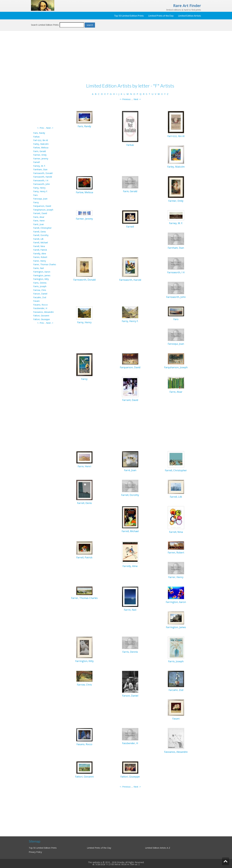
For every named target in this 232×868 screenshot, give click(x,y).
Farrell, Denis (40, 232)
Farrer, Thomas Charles (45, 264)
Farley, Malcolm (41, 144)
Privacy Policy (35, 852)
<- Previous (125, 99)
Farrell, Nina (39, 246)
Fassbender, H (40, 308)
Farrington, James (42, 275)
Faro (35, 195)
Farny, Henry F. (40, 191)
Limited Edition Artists (190, 16)
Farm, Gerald (40, 151)
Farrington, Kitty (41, 279)
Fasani (36, 301)
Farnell (36, 162)
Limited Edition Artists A (157, 848)
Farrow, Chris (40, 290)
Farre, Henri (39, 221)
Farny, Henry (39, 188)
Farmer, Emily (40, 155)
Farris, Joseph (40, 286)
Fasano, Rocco (40, 305)
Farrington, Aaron (42, 272)
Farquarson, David (42, 206)
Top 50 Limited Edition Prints (129, 16)
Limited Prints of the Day (161, 16)
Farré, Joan (39, 224)
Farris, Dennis (40, 283)
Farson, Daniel (40, 294)
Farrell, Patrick (40, 250)
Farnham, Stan (40, 169)
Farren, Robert (40, 257)
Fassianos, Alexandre (43, 312)
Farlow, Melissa (41, 148)
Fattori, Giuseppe (42, 319)
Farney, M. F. (39, 166)
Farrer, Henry (40, 261)
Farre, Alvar (39, 217)
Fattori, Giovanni (41, 316)
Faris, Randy (39, 133)
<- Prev (41, 128)
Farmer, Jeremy (41, 159)
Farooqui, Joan (40, 199)
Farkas (36, 137)
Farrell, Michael (41, 242)
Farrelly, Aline (40, 254)
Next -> (50, 128)
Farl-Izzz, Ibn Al (41, 140)
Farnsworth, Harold (43, 177)
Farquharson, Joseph (43, 210)
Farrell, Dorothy (41, 235)
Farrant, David (40, 213)
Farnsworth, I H (41, 180)
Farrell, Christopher (42, 228)
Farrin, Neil (38, 268)
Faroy (36, 202)
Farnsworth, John (42, 184)
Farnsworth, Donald (43, 173)
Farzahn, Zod (40, 297)
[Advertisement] (45, 81)
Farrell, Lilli (38, 239)
